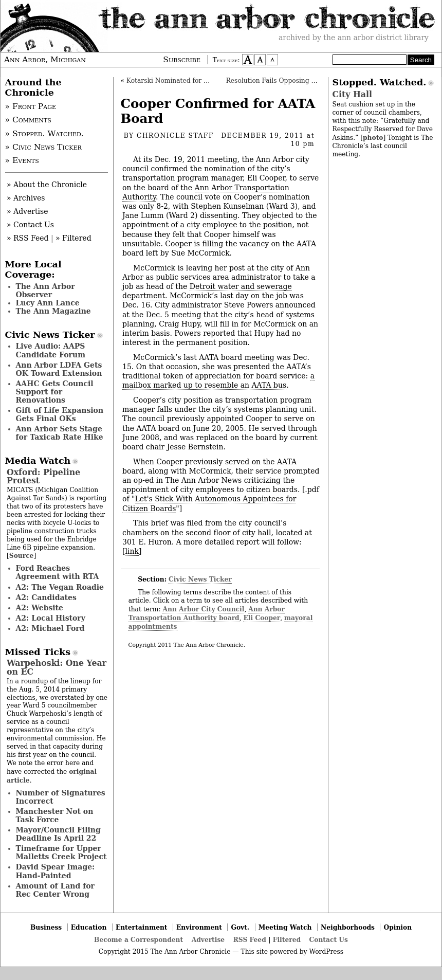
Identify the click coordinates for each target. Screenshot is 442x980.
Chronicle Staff (175, 136)
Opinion (398, 927)
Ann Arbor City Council (203, 609)
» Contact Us (30, 225)
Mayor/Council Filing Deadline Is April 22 (58, 834)
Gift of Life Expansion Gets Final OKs (60, 414)
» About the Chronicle (47, 185)
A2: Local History (51, 618)
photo (373, 138)
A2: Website (40, 608)
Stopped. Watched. (380, 82)
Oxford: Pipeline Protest (43, 476)
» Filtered (73, 238)
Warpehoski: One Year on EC (57, 667)
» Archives (26, 198)
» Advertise (27, 211)
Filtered (287, 940)
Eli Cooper (262, 618)
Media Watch (38, 461)
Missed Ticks (38, 652)
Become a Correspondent (139, 940)
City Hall (352, 94)
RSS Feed (250, 940)
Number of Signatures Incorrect (61, 797)
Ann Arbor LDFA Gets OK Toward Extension (59, 369)
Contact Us (329, 940)
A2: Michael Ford (50, 628)
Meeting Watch (285, 927)
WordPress (326, 952)
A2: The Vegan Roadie (60, 587)
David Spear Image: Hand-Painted (56, 871)
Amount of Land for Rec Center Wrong (55, 890)
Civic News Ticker (200, 579)
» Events (22, 160)
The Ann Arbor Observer (45, 291)
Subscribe (182, 60)
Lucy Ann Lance (48, 303)
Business (46, 927)
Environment (199, 927)
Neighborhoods (348, 927)
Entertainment (142, 927)
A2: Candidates (46, 597)
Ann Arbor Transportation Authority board (207, 613)
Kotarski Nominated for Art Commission (190, 81)
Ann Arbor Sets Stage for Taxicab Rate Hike (60, 433)
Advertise (208, 940)
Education (89, 927)
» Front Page (31, 106)
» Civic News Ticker (43, 147)
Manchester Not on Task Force (55, 815)
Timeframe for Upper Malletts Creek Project (61, 852)
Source (22, 556)
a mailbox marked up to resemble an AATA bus (218, 380)
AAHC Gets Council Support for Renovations (55, 392)
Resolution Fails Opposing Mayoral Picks (291, 81)
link (132, 551)
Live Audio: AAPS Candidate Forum (51, 350)
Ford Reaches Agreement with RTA (58, 572)
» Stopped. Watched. (44, 134)
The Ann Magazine (53, 311)
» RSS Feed (27, 238)
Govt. (240, 927)
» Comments (28, 120)
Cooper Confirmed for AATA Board (218, 111)
